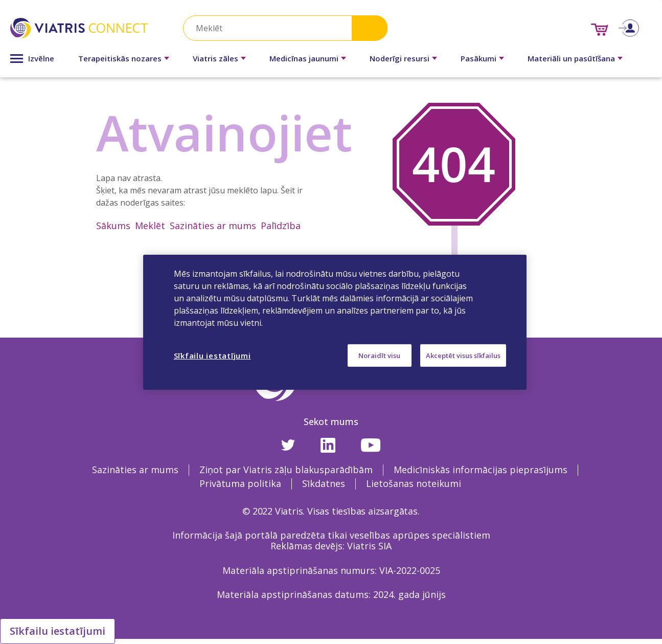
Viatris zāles (215, 58)
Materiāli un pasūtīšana (571, 58)
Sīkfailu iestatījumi (58, 631)
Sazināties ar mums (213, 226)
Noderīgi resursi (400, 58)
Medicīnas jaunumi (304, 58)
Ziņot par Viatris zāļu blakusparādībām (286, 470)
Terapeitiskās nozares (120, 58)
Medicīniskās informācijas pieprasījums (481, 470)
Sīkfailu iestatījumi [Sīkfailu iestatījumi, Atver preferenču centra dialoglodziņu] (212, 355)
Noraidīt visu (379, 355)
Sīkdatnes (324, 483)
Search (370, 28)
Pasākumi (478, 58)
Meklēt (150, 226)
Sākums (113, 226)
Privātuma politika (240, 483)
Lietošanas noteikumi (414, 483)
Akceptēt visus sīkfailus (463, 355)
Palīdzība (281, 226)
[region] (335, 322)
